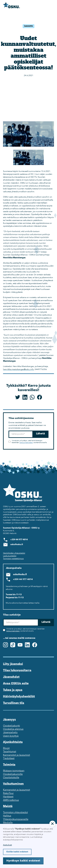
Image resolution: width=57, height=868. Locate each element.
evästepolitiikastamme (13, 840)
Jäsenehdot (11, 677)
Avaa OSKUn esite (16, 684)
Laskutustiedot (10, 556)
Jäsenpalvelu (10, 733)
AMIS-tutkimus (11, 800)
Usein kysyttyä (11, 736)
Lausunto (28, 26)
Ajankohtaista (13, 742)
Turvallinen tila (14, 703)
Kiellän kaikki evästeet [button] (17, 852)
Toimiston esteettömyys (13, 559)
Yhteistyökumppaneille (16, 819)
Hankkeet (8, 797)
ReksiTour (8, 793)
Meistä (8, 806)
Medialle (8, 823)
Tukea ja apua (13, 690)
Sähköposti (8, 431)
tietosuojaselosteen (26, 443)
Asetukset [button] (7, 845)
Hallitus (7, 816)
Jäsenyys (9, 720)
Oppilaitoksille (11, 778)
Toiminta (9, 765)
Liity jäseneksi (13, 664)
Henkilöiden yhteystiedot (14, 553)
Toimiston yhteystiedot (15, 813)
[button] (52, 824)
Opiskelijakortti (11, 726)
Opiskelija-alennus (13, 729)
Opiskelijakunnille (13, 774)
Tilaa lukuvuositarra (17, 670)
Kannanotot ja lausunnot (16, 755)
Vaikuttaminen (13, 784)
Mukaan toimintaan (14, 771)
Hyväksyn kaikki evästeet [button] (23, 861)
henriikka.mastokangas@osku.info (18, 369)
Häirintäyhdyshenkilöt (19, 697)
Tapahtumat (10, 752)
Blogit (6, 748)
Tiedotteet (9, 759)
